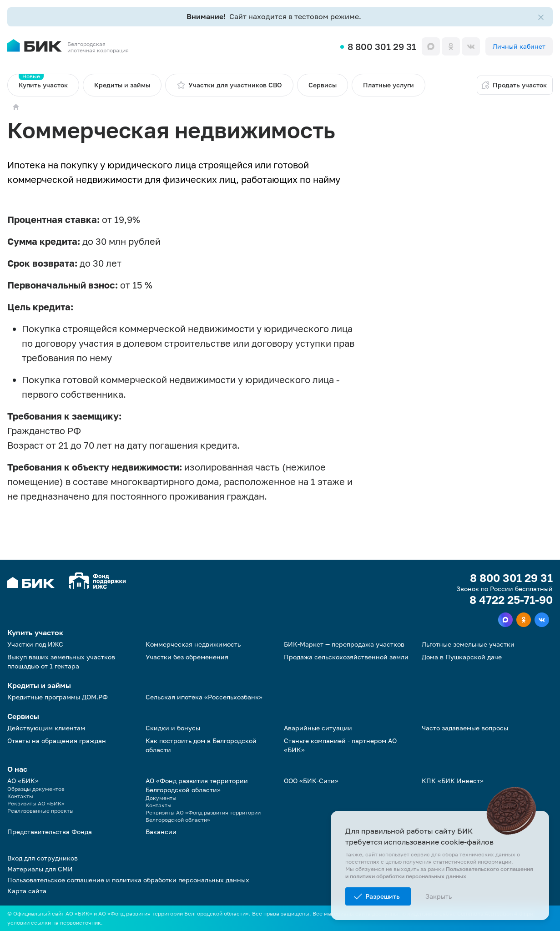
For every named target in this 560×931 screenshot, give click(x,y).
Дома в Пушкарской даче (462, 657)
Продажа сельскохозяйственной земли (346, 657)
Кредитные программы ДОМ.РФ (58, 697)
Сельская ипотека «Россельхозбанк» (204, 697)
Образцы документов (36, 789)
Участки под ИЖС (35, 644)
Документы (161, 798)
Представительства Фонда (50, 832)
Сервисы (323, 85)
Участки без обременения (187, 657)
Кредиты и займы (122, 85)
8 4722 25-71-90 (511, 600)
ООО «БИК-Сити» (311, 781)
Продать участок (514, 85)
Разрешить (383, 896)
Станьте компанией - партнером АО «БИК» (340, 745)
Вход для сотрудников (43, 858)
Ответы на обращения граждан (57, 741)
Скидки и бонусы (173, 728)
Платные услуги (388, 85)
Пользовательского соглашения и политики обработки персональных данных (439, 873)
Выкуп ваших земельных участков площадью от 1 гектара (61, 661)
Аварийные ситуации (318, 728)
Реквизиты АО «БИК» (36, 803)
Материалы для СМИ (40, 869)
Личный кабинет (519, 46)
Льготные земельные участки (468, 644)
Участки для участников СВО (229, 85)
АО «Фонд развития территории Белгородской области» (197, 785)
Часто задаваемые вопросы (465, 728)
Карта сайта (27, 891)
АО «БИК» (23, 781)
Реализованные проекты (40, 811)
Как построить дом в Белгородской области (201, 745)
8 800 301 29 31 (382, 46)
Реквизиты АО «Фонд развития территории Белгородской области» (203, 816)
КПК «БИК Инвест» (453, 781)
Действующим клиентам (46, 728)
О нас (17, 769)
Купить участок (43, 81)
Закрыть (439, 896)
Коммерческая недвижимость (193, 644)
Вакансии (161, 832)
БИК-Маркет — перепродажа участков (344, 644)
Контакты (20, 796)
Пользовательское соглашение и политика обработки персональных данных (128, 880)
